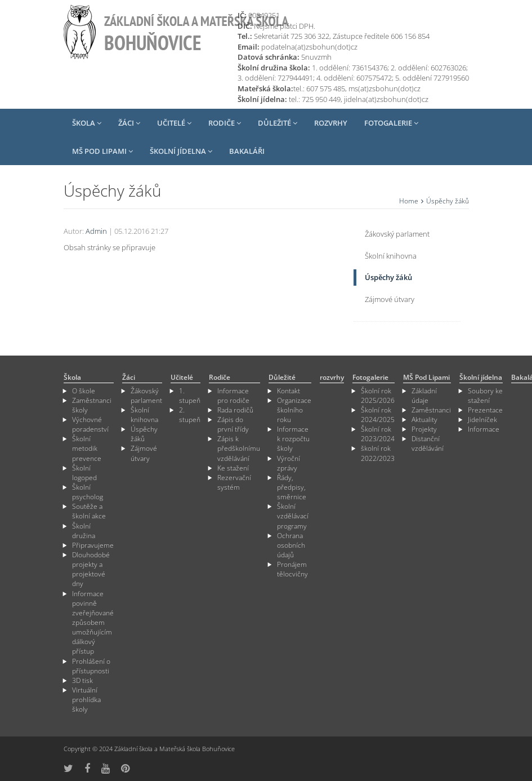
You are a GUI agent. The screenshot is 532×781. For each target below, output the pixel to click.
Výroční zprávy (289, 463)
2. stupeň (190, 415)
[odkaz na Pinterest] (125, 768)
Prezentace (485, 410)
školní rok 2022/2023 (378, 453)
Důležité (278, 123)
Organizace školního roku (294, 410)
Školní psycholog (88, 492)
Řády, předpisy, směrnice (292, 487)
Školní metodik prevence (87, 448)
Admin (96, 231)
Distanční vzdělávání (428, 443)
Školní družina (84, 531)
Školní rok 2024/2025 (378, 415)
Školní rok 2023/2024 (378, 434)
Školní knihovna (391, 256)
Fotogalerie (391, 123)
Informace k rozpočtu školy (293, 439)
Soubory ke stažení (485, 396)
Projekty (424, 429)
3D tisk (82, 680)
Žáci (129, 123)
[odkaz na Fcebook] (87, 768)
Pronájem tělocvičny (292, 569)
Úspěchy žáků (388, 277)
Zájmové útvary (390, 299)
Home (409, 201)
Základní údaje (424, 396)
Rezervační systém (234, 482)
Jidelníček (482, 420)
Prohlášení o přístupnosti (91, 666)
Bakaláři (247, 151)
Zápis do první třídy (233, 424)
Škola (87, 123)
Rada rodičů (235, 410)
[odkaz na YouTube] (106, 768)
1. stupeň (190, 396)
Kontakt (289, 391)
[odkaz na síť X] (68, 768)
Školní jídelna (181, 151)
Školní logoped (84, 473)
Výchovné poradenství (90, 424)
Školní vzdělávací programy (293, 516)
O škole (84, 391)
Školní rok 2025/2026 (378, 396)
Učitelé (174, 123)
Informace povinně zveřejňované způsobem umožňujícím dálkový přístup (93, 623)
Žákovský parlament (397, 234)
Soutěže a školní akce (89, 511)
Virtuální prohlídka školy (86, 700)
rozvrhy (331, 123)
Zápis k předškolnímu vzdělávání (239, 448)
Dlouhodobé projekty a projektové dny (91, 569)
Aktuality (424, 420)
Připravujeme (93, 545)
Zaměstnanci (431, 410)
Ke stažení (233, 468)
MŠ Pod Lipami (102, 151)
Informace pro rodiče (233, 396)
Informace (484, 429)
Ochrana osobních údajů (291, 545)
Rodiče (225, 123)
